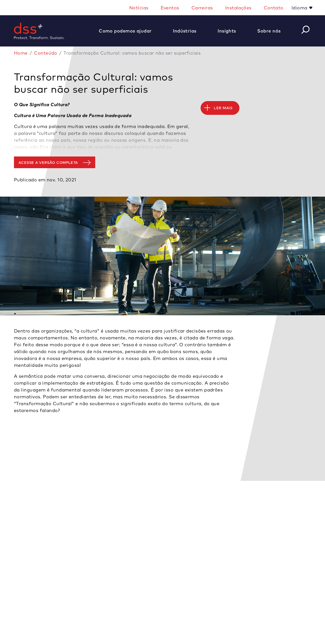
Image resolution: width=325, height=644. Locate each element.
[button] (128, 31)
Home (21, 53)
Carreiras (202, 8)
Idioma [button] (300, 8)
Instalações (238, 8)
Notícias (139, 8)
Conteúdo (46, 53)
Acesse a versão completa (48, 163)
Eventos (170, 8)
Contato (274, 8)
